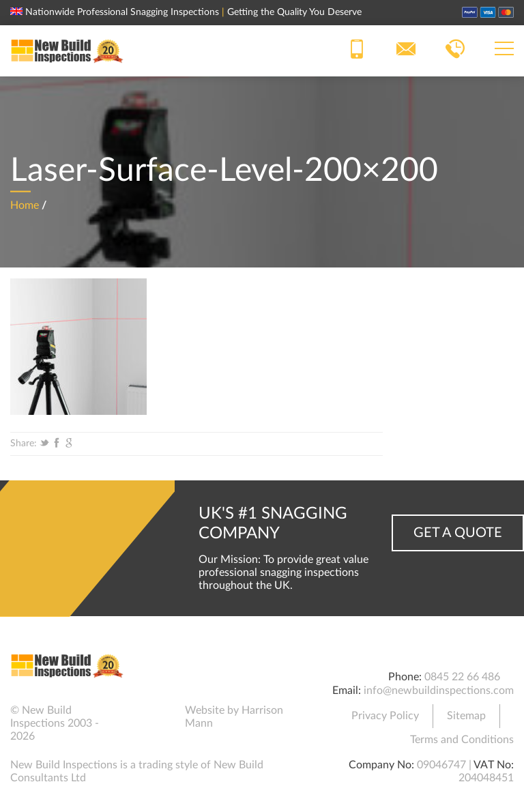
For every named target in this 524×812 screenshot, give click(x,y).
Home (25, 205)
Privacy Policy (385, 716)
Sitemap (466, 716)
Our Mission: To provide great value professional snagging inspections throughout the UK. (283, 572)
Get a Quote (458, 533)
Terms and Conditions (462, 740)
